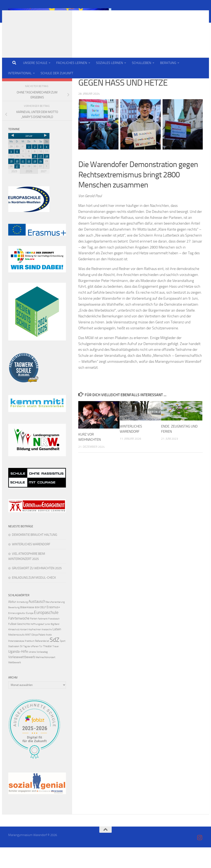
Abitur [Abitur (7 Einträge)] (12, 622)
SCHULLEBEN (142, 63)
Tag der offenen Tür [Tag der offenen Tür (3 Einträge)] (33, 667)
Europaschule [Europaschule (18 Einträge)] (46, 633)
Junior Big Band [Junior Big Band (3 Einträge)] (52, 645)
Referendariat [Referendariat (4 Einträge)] (42, 662)
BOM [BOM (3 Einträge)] (37, 628)
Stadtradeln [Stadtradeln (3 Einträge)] (14, 667)
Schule (84, 84)
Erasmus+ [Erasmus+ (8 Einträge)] (53, 628)
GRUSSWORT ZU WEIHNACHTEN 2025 (37, 589)
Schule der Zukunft (109, 84)
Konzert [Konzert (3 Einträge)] (24, 650)
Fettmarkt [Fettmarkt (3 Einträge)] (43, 639)
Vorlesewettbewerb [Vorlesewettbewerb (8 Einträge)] (22, 678)
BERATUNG (168, 63)
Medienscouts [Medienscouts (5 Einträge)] (16, 655)
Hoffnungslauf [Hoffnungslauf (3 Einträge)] (37, 645)
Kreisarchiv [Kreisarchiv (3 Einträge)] (47, 650)
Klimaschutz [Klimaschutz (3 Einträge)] (14, 650)
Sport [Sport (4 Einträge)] (63, 662)
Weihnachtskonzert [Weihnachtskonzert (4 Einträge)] (45, 678)
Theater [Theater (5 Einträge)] (47, 667)
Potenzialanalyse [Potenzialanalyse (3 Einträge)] (16, 662)
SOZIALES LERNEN (110, 63)
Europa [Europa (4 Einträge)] (30, 634)
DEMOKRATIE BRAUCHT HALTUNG (35, 555)
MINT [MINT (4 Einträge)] (28, 655)
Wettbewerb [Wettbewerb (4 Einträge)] (15, 683)
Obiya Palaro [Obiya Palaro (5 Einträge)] (38, 655)
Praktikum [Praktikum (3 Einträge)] (30, 662)
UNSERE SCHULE (35, 63)
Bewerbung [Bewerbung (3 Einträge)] (14, 628)
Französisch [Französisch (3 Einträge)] (54, 639)
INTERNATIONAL (20, 73)
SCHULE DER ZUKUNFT (57, 73)
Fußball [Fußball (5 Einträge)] (12, 645)
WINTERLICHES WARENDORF (31, 565)
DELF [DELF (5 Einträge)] (43, 628)
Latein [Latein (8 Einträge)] (57, 650)
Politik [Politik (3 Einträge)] (49, 655)
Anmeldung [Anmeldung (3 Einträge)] (22, 623)
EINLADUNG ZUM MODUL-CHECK (34, 598)
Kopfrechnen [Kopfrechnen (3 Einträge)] (35, 650)
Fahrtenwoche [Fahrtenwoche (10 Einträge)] (19, 639)
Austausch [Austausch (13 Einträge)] (37, 622)
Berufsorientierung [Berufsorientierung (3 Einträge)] (55, 623)
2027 (43, 192)
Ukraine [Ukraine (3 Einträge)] (32, 673)
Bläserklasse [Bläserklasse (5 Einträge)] (27, 628)
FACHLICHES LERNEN (72, 63)
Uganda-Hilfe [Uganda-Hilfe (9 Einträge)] (18, 672)
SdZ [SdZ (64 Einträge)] (55, 660)
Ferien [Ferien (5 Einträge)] (34, 639)
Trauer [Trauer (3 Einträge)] (56, 667)
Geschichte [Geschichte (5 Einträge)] (23, 645)
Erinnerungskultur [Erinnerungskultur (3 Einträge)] (17, 634)
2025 (14, 192)
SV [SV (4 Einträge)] (21, 667)
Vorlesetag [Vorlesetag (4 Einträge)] (42, 672)
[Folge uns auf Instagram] (63, 95)
